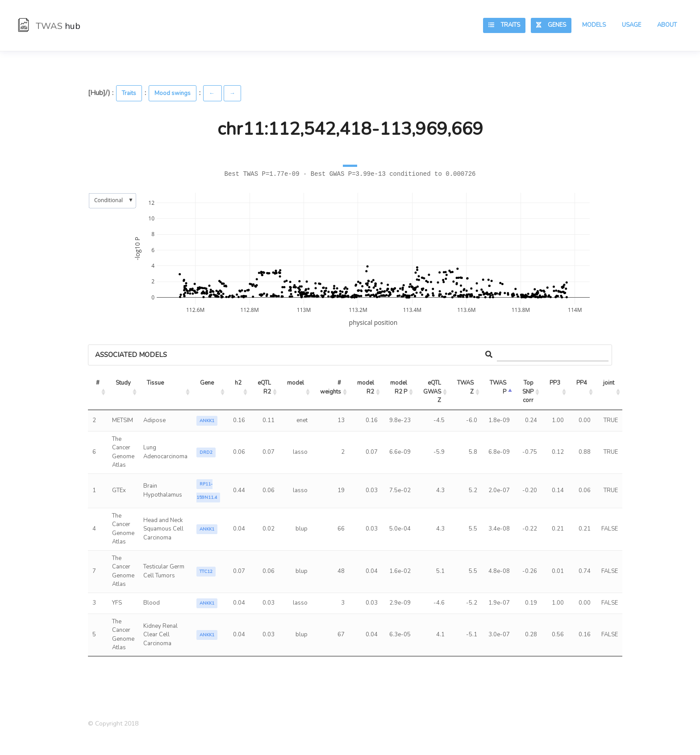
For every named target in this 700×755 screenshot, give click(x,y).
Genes (551, 25)
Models (594, 25)
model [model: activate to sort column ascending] (296, 383)
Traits (504, 25)
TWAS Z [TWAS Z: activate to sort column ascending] (466, 387)
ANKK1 (207, 421)
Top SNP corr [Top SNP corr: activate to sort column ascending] (529, 392)
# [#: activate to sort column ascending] (98, 383)
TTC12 (206, 572)
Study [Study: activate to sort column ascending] (123, 383)
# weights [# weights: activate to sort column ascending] (331, 387)
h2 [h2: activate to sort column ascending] (238, 383)
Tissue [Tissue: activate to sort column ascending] (155, 383)
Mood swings (173, 93)
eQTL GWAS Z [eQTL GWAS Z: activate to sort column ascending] (433, 392)
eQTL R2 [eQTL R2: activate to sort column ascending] (265, 387)
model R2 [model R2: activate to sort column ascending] (366, 387)
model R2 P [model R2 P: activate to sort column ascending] (399, 387)
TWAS (49, 26)
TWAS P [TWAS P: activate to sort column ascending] (499, 387)
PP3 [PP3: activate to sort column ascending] (555, 383)
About (667, 25)
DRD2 (206, 452)
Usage (631, 25)
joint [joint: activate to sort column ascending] (609, 383)
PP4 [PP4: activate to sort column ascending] (582, 383)
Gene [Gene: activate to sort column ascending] (207, 383)
